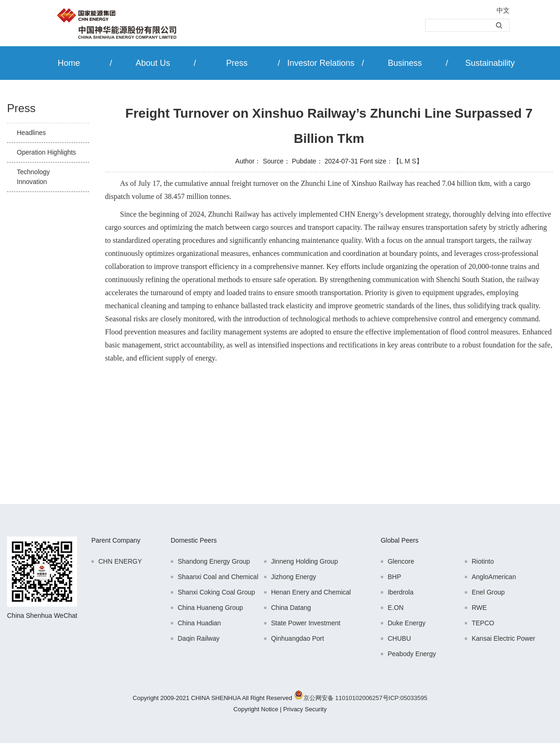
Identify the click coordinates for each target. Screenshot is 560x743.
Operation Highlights (46, 152)
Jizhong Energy (294, 577)
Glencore (401, 561)
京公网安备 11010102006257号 (346, 698)
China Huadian (199, 623)
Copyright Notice (256, 709)
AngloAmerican (494, 577)
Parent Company (116, 540)
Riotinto (483, 561)
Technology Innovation (33, 177)
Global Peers (400, 540)
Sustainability (490, 63)
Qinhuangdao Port (298, 638)
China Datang (291, 608)
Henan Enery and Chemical (311, 592)
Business (405, 63)
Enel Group (488, 592)
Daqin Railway (199, 638)
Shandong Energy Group (214, 561)
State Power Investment (306, 623)
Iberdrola (401, 592)
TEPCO (483, 623)
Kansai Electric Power (504, 638)
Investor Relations (321, 63)
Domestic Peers (194, 540)
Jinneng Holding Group (304, 561)
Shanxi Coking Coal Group (217, 592)
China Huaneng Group (210, 608)
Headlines (31, 133)
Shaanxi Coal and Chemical (218, 577)
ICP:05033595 (408, 698)
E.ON (396, 608)
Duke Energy (407, 623)
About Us (153, 63)
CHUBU (399, 638)
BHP (395, 577)
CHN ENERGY (120, 561)
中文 (503, 10)
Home (69, 63)
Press (237, 63)
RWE (479, 608)
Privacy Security (305, 709)
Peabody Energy (412, 654)
